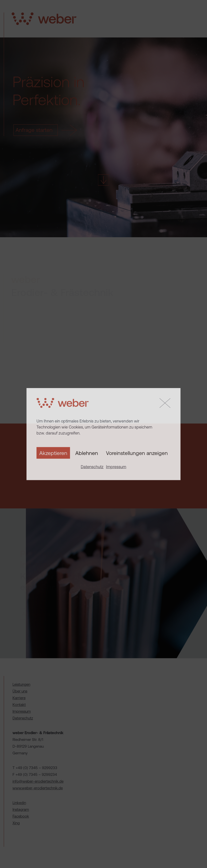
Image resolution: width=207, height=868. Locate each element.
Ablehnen (87, 453)
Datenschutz (92, 467)
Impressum (116, 467)
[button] (165, 403)
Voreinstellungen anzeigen (137, 453)
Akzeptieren (53, 453)
